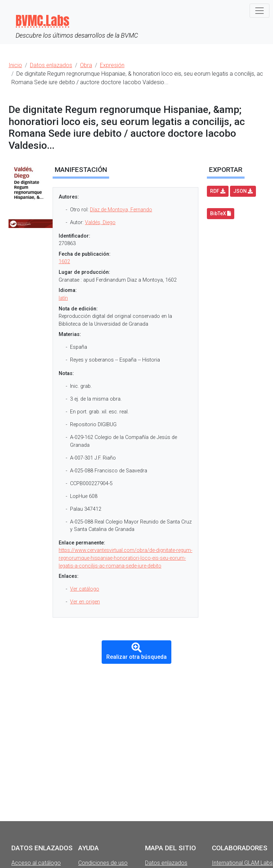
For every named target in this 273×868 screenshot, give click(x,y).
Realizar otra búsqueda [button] (136, 652)
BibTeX (221, 213)
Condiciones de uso (103, 863)
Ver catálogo (85, 589)
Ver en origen (85, 602)
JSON (243, 191)
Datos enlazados (166, 863)
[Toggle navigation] (259, 11)
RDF (218, 191)
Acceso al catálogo (36, 863)
